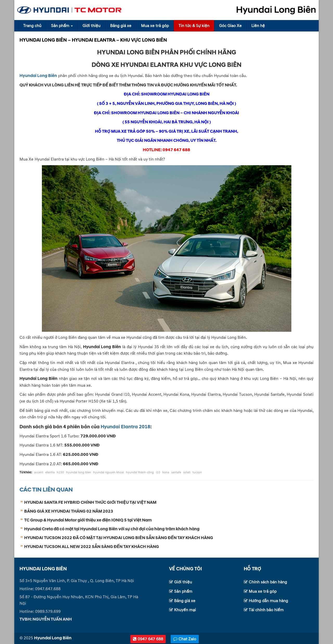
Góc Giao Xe (230, 26)
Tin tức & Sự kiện (194, 26)
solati (187, 472)
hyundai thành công (140, 472)
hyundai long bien (79, 472)
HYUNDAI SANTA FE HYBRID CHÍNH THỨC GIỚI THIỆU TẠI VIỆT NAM (90, 502)
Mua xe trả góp (155, 26)
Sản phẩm (62, 26)
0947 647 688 (148, 639)
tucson (197, 472)
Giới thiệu (91, 26)
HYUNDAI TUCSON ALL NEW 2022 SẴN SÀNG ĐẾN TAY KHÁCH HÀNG (92, 547)
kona (166, 472)
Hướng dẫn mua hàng (268, 601)
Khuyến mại (185, 610)
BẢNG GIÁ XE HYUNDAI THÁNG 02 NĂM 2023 (69, 511)
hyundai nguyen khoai (108, 472)
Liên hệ (258, 26)
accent (39, 472)
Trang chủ (32, 26)
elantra (50, 472)
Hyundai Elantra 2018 (126, 427)
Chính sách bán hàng (268, 582)
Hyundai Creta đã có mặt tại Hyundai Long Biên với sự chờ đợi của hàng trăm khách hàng (112, 529)
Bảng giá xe (121, 26)
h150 (60, 472)
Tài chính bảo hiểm (266, 610)
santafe (176, 472)
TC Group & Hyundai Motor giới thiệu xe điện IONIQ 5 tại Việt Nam (88, 520)
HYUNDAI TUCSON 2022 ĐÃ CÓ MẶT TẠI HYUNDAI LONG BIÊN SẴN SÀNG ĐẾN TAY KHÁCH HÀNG (119, 538)
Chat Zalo (185, 639)
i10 (158, 472)
